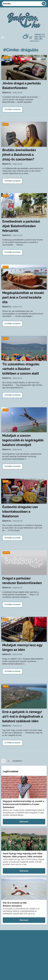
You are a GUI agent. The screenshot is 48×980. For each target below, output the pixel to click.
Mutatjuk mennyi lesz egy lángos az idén (22, 647)
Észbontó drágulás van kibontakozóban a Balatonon (20, 512)
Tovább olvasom (12, 109)
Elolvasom (24, 822)
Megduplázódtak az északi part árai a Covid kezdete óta (23, 297)
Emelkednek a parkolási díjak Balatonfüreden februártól (21, 226)
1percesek (6, 553)
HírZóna (6, 58)
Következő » (18, 761)
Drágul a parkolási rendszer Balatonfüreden (22, 581)
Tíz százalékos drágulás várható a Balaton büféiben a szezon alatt (21, 369)
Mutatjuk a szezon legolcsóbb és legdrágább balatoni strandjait (23, 440)
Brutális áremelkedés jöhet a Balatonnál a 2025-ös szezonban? (19, 155)
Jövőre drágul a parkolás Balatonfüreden (22, 86)
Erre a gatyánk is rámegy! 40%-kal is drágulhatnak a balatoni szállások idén (23, 716)
